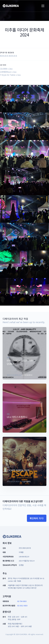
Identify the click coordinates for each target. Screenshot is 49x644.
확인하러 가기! (37, 518)
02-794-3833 (22, 601)
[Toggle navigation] (43, 6)
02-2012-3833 (22, 606)
